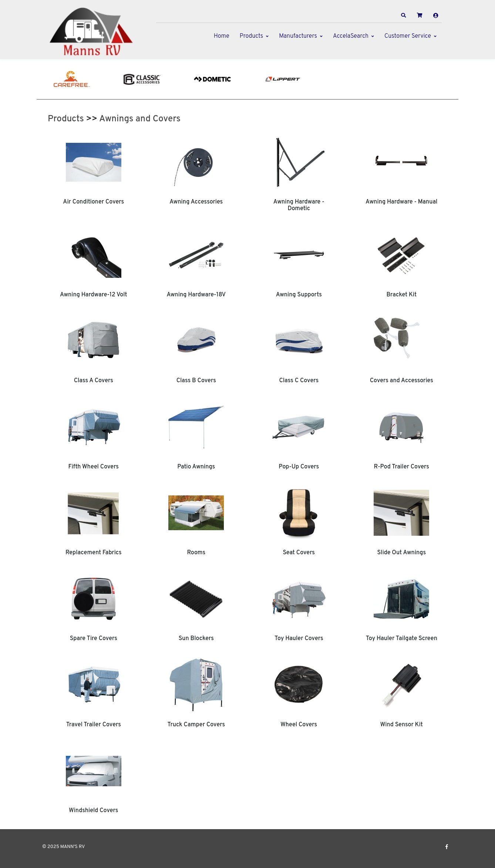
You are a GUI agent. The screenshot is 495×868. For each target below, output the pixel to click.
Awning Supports (299, 295)
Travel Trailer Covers (94, 725)
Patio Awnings (196, 467)
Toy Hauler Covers (299, 639)
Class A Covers (94, 381)
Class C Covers (299, 381)
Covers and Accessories (402, 381)
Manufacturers (298, 36)
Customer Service (408, 36)
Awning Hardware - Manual (401, 202)
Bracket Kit (401, 295)
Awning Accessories (196, 202)
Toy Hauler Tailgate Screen (402, 639)
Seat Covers (299, 553)
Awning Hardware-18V (196, 295)
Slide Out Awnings (401, 553)
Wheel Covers (299, 725)
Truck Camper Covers (196, 725)
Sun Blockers (196, 639)
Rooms (196, 553)
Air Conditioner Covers (93, 202)
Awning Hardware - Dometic (299, 205)
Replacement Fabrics (94, 553)
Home (222, 36)
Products (251, 36)
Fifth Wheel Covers (94, 467)
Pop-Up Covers (299, 467)
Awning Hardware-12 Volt (94, 295)
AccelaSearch (351, 36)
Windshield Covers (93, 811)
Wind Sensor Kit (402, 725)
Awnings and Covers (140, 119)
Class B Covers (196, 381)
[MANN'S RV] (94, 31)
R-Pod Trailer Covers (402, 467)
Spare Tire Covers (94, 639)
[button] (404, 16)
